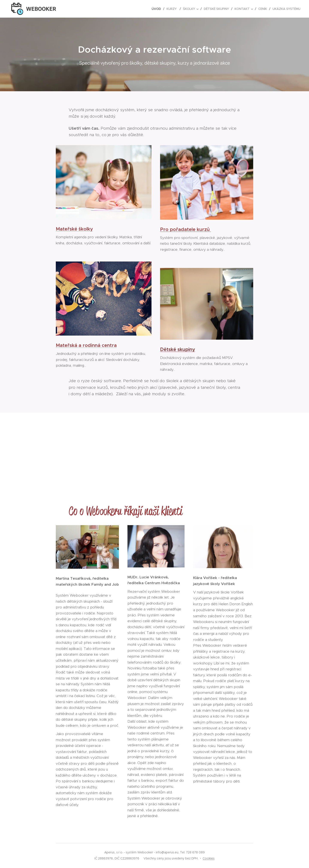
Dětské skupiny (178, 349)
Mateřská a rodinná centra (86, 345)
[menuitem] (158, 9)
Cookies (209, 858)
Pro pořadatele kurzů (186, 229)
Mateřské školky (74, 229)
